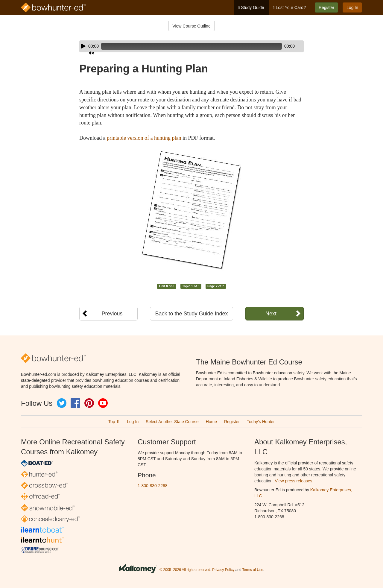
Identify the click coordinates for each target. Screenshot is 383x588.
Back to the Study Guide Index (191, 314)
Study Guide (251, 8)
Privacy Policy (223, 570)
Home (211, 422)
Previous (112, 314)
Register (326, 7)
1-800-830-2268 (153, 486)
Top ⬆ (114, 422)
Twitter (62, 403)
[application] (191, 46)
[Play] (83, 46)
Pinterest (89, 403)
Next (271, 314)
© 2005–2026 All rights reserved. (185, 570)
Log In (352, 7)
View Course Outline (191, 26)
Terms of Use (253, 570)
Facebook (75, 403)
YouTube (103, 403)
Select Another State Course (172, 422)
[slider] (183, 46)
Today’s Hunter (261, 422)
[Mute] (282, 46)
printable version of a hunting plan (144, 138)
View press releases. (294, 481)
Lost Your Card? (289, 8)
